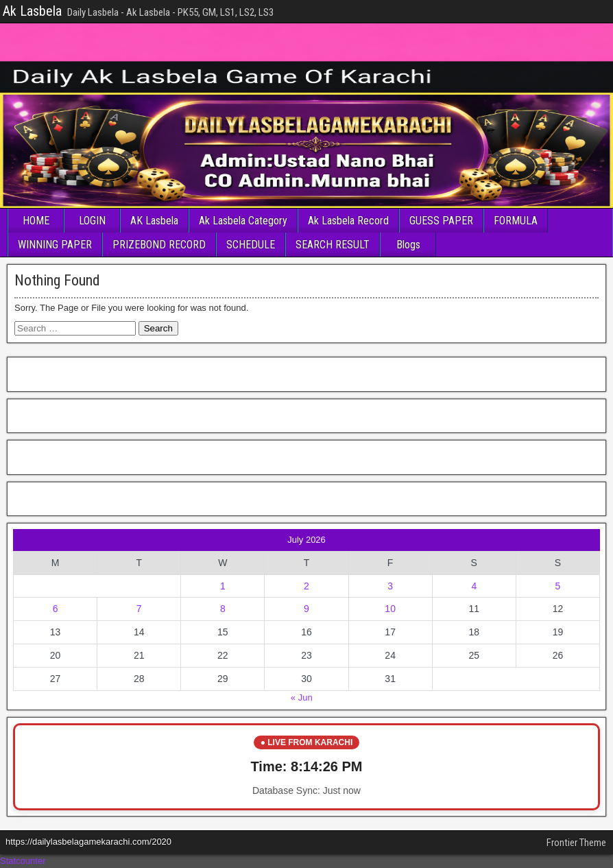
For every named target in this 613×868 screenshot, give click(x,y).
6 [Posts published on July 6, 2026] (56, 609)
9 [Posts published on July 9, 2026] (306, 609)
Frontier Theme (576, 843)
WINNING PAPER (55, 245)
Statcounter (23, 861)
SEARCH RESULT (333, 245)
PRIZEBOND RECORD (159, 245)
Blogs (408, 245)
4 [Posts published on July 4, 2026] (474, 586)
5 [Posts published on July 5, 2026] (558, 586)
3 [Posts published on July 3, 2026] (390, 586)
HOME (36, 221)
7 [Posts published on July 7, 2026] (139, 609)
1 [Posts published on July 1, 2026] (223, 586)
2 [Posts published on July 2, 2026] (306, 586)
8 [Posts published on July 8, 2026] (223, 609)
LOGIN (92, 221)
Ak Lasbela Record (348, 221)
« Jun (302, 697)
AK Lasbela (154, 221)
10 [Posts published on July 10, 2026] (390, 609)
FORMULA (516, 221)
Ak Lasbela (32, 11)
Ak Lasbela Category (243, 221)
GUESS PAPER (441, 221)
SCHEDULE (251, 245)
